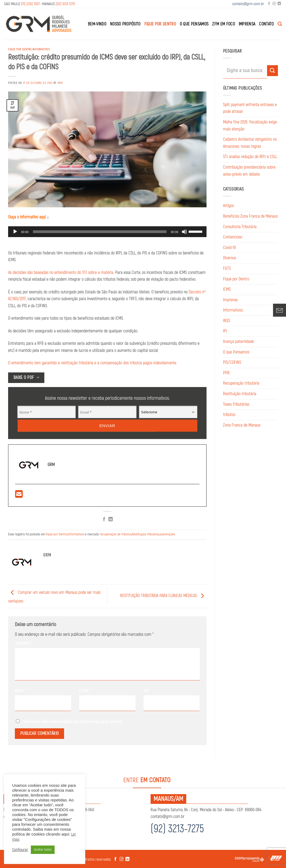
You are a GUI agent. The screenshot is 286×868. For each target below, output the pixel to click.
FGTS (227, 268)
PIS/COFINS (232, 362)
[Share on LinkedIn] (111, 520)
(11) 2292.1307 (30, 4)
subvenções (167, 534)
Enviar (107, 425)
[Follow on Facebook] (269, 4)
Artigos (228, 206)
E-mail (85, 691)
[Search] (280, 24)
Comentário (24, 643)
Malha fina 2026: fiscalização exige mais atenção (250, 126)
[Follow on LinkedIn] (279, 4)
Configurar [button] (20, 850)
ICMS (227, 289)
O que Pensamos (194, 24)
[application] (107, 232)
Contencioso (233, 237)
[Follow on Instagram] (274, 4)
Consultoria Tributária (240, 227)
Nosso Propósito (125, 24)
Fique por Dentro (160, 24)
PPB (226, 373)
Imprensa (247, 24)
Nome (20, 691)
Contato (266, 24)
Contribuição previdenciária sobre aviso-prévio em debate (249, 171)
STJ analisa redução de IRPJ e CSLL (250, 157)
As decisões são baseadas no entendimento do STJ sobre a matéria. (61, 273)
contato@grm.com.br (248, 4)
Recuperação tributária (241, 383)
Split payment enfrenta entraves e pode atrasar (250, 108)
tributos (229, 415)
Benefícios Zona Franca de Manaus (250, 216)
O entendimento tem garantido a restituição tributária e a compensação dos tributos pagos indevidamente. (93, 363)
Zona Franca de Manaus (242, 425)
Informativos (41, 49)
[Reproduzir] (15, 232)
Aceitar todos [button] (43, 850)
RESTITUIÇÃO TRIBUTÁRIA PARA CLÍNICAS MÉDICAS (163, 596)
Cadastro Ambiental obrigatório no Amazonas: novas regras (250, 143)
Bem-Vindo (97, 24)
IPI (225, 331)
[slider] (100, 232)
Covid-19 (229, 248)
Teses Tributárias (236, 404)
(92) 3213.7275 (65, 4)
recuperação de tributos (116, 534)
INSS (227, 321)
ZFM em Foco (224, 24)
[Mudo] (184, 232)
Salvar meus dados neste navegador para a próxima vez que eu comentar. (73, 722)
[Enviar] (272, 71)
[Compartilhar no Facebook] (104, 520)
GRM (60, 83)
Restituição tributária (145, 534)
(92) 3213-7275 (177, 829)
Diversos (230, 258)
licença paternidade (238, 342)
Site (146, 691)
